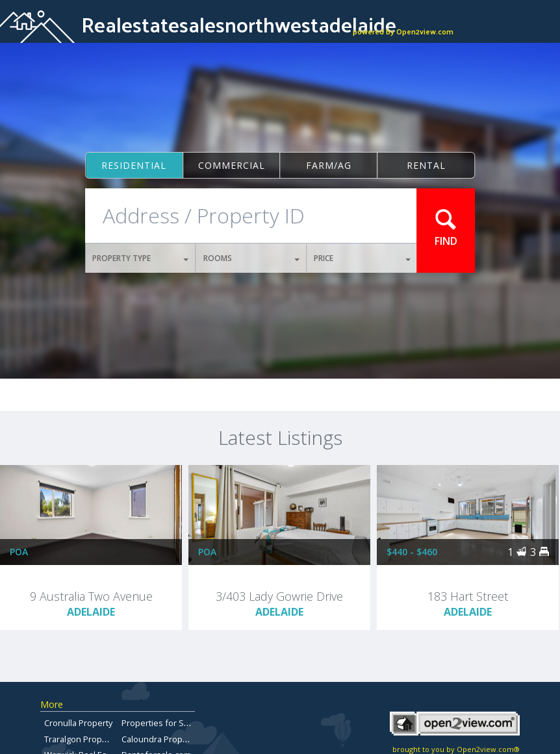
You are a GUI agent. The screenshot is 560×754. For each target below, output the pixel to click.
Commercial (232, 165)
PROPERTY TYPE (141, 258)
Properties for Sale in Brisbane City (189, 723)
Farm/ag (329, 165)
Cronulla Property (78, 723)
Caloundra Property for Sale (176, 739)
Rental (426, 165)
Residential (134, 165)
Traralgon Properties (84, 739)
